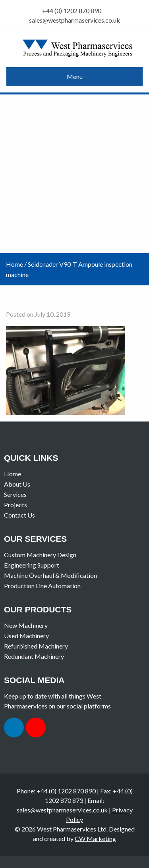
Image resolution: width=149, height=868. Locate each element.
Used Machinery (26, 636)
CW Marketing (95, 838)
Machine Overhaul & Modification (50, 575)
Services (15, 494)
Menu (75, 76)
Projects (15, 505)
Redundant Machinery (34, 656)
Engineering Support (32, 565)
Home (15, 264)
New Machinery (26, 625)
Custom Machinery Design (40, 555)
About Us (17, 484)
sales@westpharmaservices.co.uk (74, 20)
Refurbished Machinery (36, 646)
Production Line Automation (42, 586)
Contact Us (19, 515)
